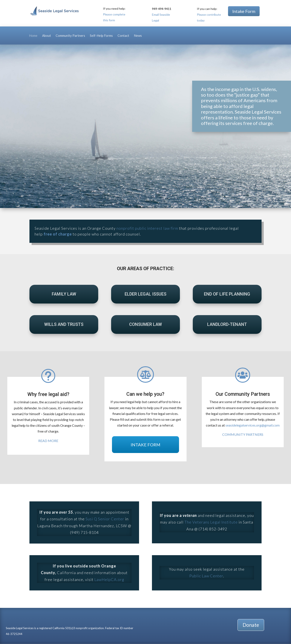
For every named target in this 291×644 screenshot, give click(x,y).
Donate (251, 625)
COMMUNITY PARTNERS (243, 434)
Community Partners (70, 36)
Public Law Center (206, 576)
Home (33, 36)
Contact (123, 36)
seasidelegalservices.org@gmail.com (253, 425)
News (138, 36)
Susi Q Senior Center (105, 519)
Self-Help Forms (101, 36)
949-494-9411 (162, 9)
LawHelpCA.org (109, 579)
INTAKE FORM (145, 445)
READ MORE (48, 441)
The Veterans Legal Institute (211, 522)
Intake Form (244, 11)
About (47, 36)
